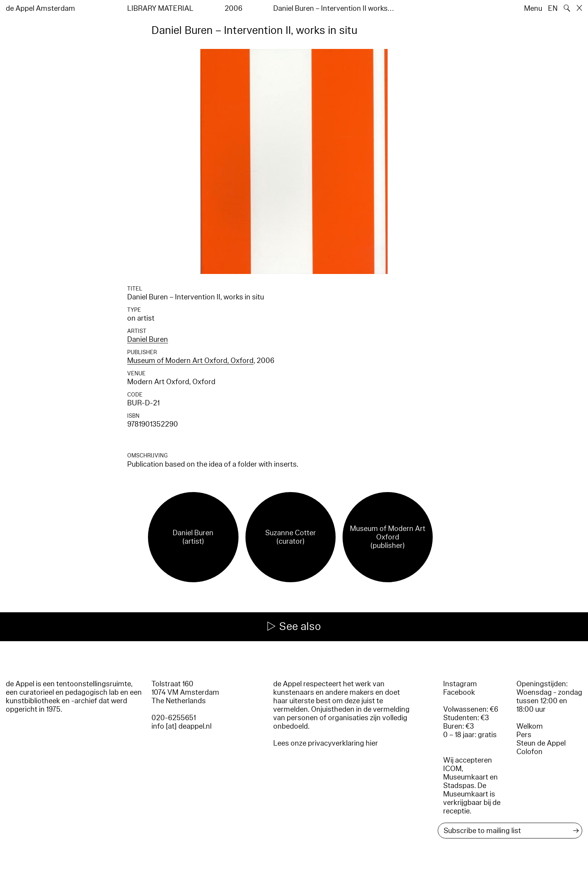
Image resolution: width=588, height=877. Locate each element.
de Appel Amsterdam (40, 8)
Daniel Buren (148, 339)
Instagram (460, 684)
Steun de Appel (541, 743)
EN (553, 8)
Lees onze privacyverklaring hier (326, 743)
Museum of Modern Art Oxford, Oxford (190, 361)
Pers (524, 735)
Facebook (459, 692)
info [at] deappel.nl (181, 726)
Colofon (529, 752)
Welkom (530, 726)
